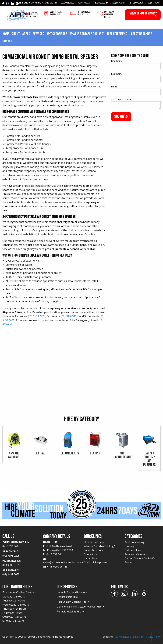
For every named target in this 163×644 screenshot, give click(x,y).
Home (6, 34)
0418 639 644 (53, 554)
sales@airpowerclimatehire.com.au (64, 562)
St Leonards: (20, 573)
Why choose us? (57, 34)
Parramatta (110, 3)
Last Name (117, 74)
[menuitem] (6, 34)
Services (38, 34)
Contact (8, 41)
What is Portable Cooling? (87, 34)
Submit (121, 117)
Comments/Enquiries (122, 99)
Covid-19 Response (95, 562)
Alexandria (76, 3)
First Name (117, 61)
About (16, 34)
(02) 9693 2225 (37, 316)
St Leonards (145, 3)
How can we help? (94, 542)
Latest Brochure (141, 34)
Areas (26, 34)
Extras (128, 562)
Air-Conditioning (135, 542)
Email (114, 87)
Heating (129, 546)
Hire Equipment (117, 34)
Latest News (91, 558)
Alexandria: (20, 554)
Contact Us (90, 554)
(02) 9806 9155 (69, 316)
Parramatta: (20, 563)
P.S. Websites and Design (129, 637)
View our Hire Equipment (143, 15)
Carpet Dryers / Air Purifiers (141, 558)
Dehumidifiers (133, 550)
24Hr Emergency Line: (20, 544)
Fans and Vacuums (136, 554)
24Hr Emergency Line (38, 3)
